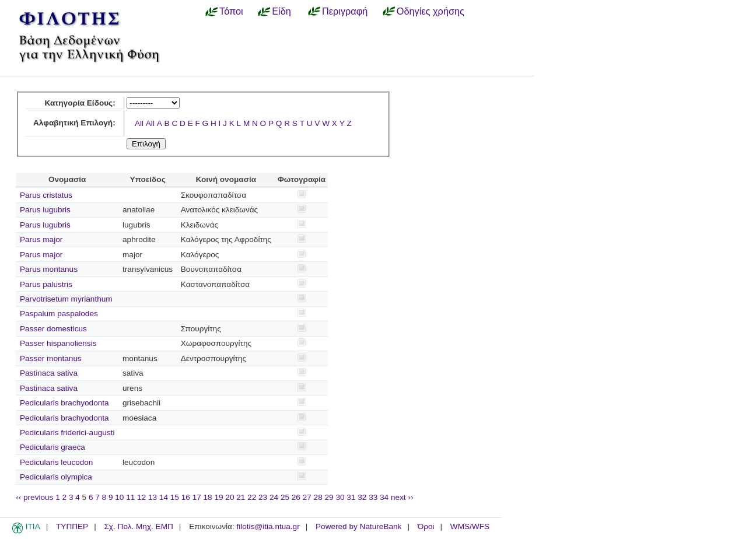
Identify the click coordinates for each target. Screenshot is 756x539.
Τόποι (231, 11)
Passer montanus (51, 358)
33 (373, 497)
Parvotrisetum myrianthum (66, 299)
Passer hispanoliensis (58, 343)
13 (153, 497)
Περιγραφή (345, 11)
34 (384, 497)
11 (130, 497)
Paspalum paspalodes (59, 314)
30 (340, 497)
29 (329, 497)
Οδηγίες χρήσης (430, 11)
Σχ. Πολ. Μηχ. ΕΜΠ (138, 526)
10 (119, 497)
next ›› (402, 497)
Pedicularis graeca (52, 447)
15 (175, 497)
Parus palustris (46, 284)
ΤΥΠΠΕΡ (72, 526)
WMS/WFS (470, 526)
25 (285, 497)
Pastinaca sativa (49, 373)
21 (241, 497)
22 (252, 497)
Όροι (426, 526)
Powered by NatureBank (358, 526)
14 (164, 497)
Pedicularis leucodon (56, 462)
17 (197, 497)
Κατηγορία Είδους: (80, 103)
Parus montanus (49, 269)
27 (307, 497)
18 (208, 497)
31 (351, 497)
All (139, 123)
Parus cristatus (46, 195)
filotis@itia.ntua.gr (268, 526)
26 (296, 497)
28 (318, 497)
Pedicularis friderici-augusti (67, 433)
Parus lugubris (45, 210)
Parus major (41, 239)
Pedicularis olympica (56, 477)
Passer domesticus (53, 329)
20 (230, 497)
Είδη (281, 11)
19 (218, 497)
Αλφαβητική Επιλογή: (74, 123)
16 (186, 497)
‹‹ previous (34, 497)
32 (362, 497)
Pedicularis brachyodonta (64, 403)
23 (263, 497)
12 (141, 497)
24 (274, 497)
